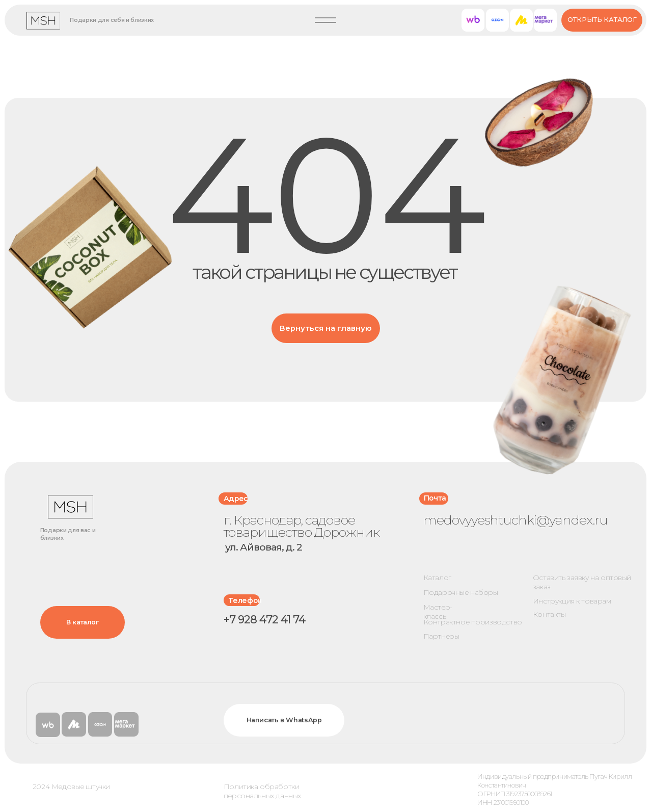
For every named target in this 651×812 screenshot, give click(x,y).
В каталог (83, 622)
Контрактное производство (473, 622)
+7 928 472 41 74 (265, 619)
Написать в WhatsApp (284, 720)
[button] (325, 20)
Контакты (549, 614)
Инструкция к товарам (572, 601)
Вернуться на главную (326, 328)
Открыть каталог (602, 20)
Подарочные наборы (461, 592)
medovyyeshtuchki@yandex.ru (516, 520)
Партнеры (441, 636)
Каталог (437, 578)
